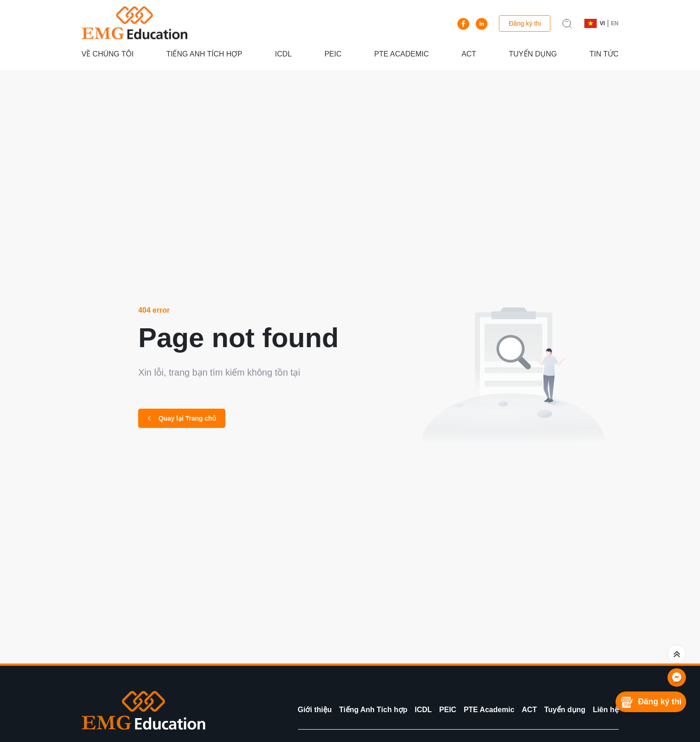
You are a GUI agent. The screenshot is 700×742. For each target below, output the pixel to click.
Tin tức (604, 54)
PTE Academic (401, 54)
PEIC (333, 54)
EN (615, 23)
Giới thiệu (315, 710)
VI (602, 23)
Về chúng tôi (108, 54)
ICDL (283, 54)
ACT (469, 54)
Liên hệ (605, 710)
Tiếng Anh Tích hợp (204, 54)
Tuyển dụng (533, 54)
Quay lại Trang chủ (182, 418)
